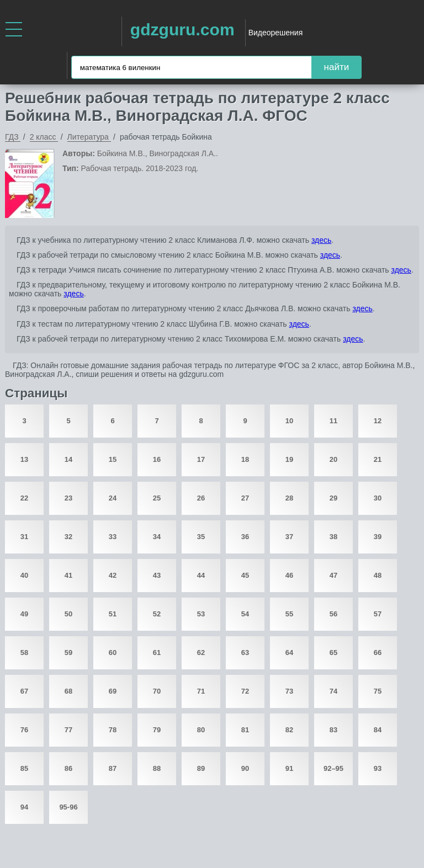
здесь (321, 240)
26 (201, 498)
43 (157, 575)
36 (245, 537)
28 (289, 498)
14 (68, 459)
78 (113, 730)
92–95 (333, 768)
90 (245, 768)
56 (333, 614)
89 (201, 768)
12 (378, 421)
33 (113, 537)
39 (378, 537)
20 (333, 459)
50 (68, 614)
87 (113, 768)
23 (68, 498)
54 (245, 614)
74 (333, 691)
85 (24, 768)
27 (245, 498)
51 (113, 614)
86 (68, 768)
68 (68, 691)
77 (68, 730)
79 (157, 730)
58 (24, 653)
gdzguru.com (182, 30)
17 (201, 459)
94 (24, 807)
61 (157, 653)
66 (378, 653)
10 (289, 421)
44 (201, 575)
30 (378, 498)
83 (333, 730)
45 (245, 575)
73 (289, 691)
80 (201, 730)
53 (201, 614)
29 (333, 498)
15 (113, 459)
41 (68, 575)
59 (68, 653)
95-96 (68, 807)
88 (157, 768)
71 (201, 691)
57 (378, 614)
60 (113, 653)
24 (113, 498)
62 (201, 653)
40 (24, 575)
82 (289, 730)
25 (157, 498)
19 (289, 459)
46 (289, 575)
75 (378, 691)
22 (24, 498)
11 (333, 421)
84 (378, 730)
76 (24, 730)
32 (68, 537)
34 (157, 537)
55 (289, 614)
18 (245, 459)
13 (24, 459)
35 (201, 537)
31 (24, 537)
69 (113, 691)
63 (245, 653)
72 (245, 691)
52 (157, 614)
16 (157, 459)
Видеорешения (276, 33)
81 (245, 730)
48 (378, 575)
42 (113, 575)
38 (333, 537)
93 (378, 768)
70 (157, 691)
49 (24, 614)
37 (289, 537)
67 (24, 691)
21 (378, 459)
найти (337, 67)
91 (289, 768)
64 (289, 653)
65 (333, 653)
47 (333, 575)
